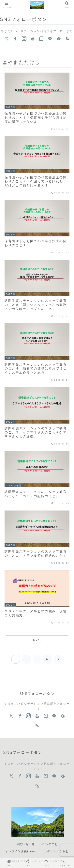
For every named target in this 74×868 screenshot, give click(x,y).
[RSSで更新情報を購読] (67, 39)
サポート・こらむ (56, 851)
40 (48, 659)
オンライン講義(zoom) (22, 851)
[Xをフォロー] (7, 39)
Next (37, 640)
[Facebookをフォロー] (15, 39)
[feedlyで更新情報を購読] (59, 39)
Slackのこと (49, 844)
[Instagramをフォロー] (24, 39)
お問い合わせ (25, 844)
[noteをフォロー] (41, 39)
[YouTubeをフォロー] (33, 39)
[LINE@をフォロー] (50, 39)
